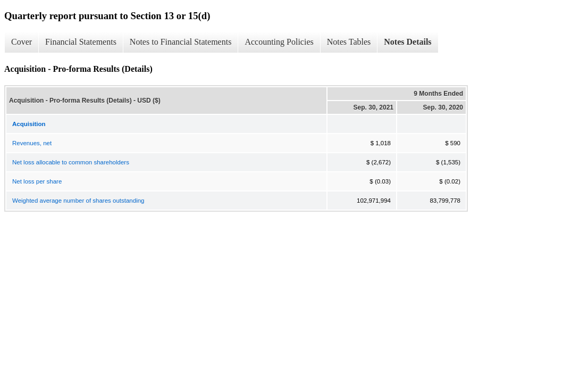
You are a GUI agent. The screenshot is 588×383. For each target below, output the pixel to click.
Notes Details (408, 42)
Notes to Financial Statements (181, 42)
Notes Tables (349, 42)
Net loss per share (37, 181)
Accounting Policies (279, 42)
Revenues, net (32, 143)
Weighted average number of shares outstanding (78, 201)
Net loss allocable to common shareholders (71, 162)
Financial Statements (81, 42)
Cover (22, 42)
